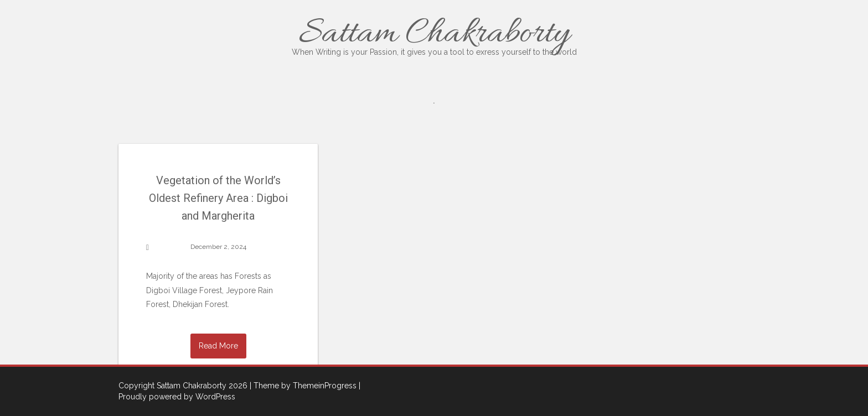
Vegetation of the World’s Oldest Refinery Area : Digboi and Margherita (218, 198)
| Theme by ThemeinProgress (303, 386)
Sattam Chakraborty (434, 35)
